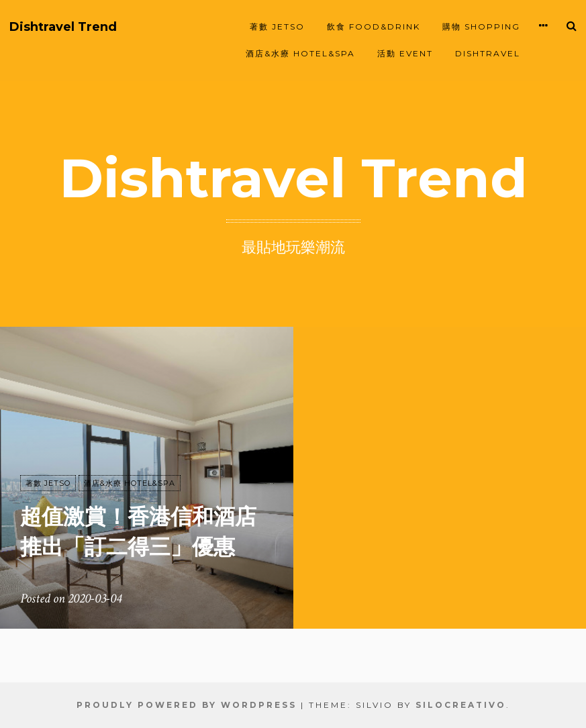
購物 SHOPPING (481, 27)
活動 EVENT (405, 53)
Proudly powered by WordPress (187, 705)
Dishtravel (488, 53)
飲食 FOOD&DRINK (374, 27)
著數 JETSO (277, 27)
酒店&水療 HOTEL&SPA (300, 53)
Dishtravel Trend (63, 27)
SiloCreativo (461, 705)
